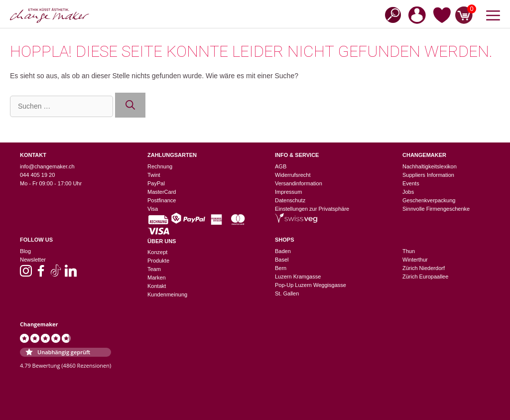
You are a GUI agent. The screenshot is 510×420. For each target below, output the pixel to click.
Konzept (157, 252)
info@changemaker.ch (47, 166)
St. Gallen (287, 293)
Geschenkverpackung (429, 200)
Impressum (288, 192)
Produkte (158, 261)
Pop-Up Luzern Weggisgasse (311, 285)
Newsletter (33, 260)
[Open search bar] (390, 14)
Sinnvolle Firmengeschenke (436, 209)
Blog (25, 251)
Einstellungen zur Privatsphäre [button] (312, 209)
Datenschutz (290, 200)
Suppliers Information (428, 175)
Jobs (408, 192)
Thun (409, 251)
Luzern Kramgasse (298, 277)
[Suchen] (130, 105)
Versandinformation (299, 183)
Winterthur (415, 260)
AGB (281, 166)
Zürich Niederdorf (424, 268)
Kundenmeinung (167, 294)
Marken (157, 278)
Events (411, 183)
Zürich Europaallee (425, 277)
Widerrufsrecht (293, 175)
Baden (283, 251)
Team (154, 269)
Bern (281, 268)
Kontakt (157, 286)
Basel (282, 260)
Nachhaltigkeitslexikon (430, 166)
